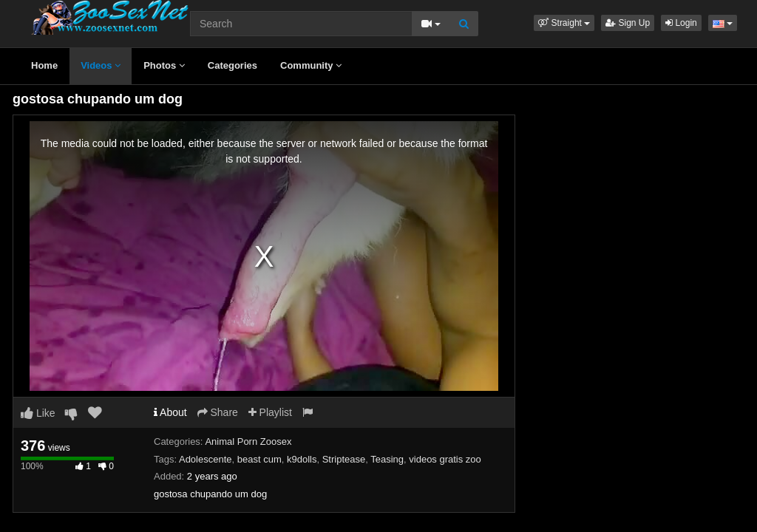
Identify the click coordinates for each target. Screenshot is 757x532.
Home (44, 65)
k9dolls (302, 459)
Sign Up (628, 23)
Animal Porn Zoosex (248, 441)
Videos (101, 65)
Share (218, 412)
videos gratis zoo (445, 459)
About (170, 412)
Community (311, 65)
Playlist (270, 412)
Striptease (344, 459)
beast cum (259, 459)
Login (681, 23)
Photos (164, 65)
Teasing (387, 459)
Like (38, 413)
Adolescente (206, 459)
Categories (232, 65)
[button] (564, 23)
